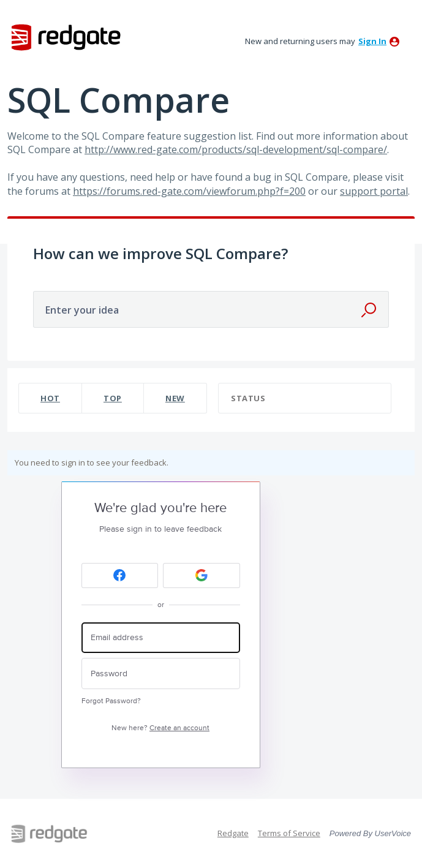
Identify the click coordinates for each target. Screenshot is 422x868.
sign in (372, 41)
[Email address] (161, 638)
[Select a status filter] (305, 398)
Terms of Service (289, 833)
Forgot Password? (111, 701)
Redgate (233, 833)
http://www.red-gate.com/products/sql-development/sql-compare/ (236, 149)
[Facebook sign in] (120, 576)
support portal (374, 191)
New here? (160, 728)
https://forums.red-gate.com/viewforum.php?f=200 (189, 191)
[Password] (161, 674)
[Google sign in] (202, 576)
